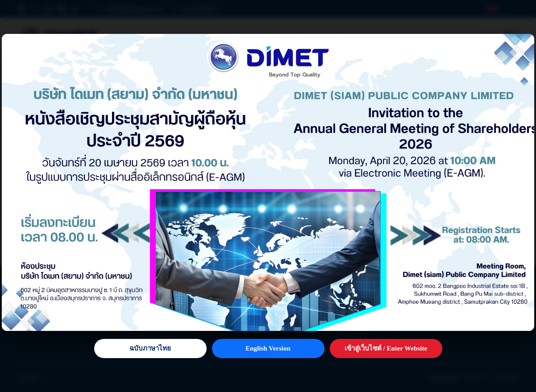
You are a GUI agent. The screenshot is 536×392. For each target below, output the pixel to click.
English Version (268, 348)
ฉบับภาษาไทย (150, 348)
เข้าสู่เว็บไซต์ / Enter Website (386, 348)
